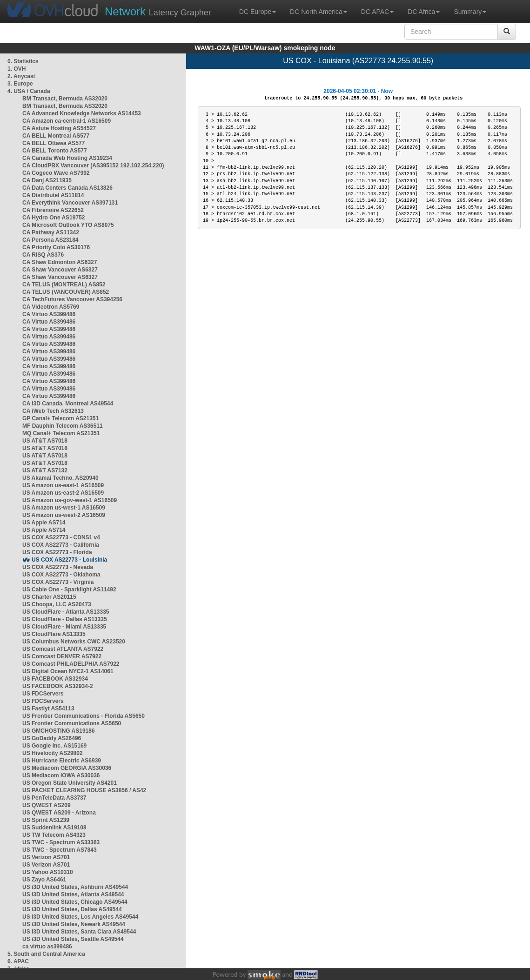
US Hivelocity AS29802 (53, 753)
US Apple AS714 (44, 523)
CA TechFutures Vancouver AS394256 (72, 299)
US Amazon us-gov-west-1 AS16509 (70, 500)
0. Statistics (23, 61)
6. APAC (18, 961)
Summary (470, 12)
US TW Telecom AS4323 (54, 835)
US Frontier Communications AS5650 (72, 723)
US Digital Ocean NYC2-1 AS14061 (68, 671)
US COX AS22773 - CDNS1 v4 (61, 537)
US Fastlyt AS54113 (48, 709)
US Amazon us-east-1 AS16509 (63, 485)
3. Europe (20, 84)
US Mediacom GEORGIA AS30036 (67, 768)
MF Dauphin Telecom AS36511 (63, 426)
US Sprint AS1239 (46, 820)
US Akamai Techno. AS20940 (60, 478)
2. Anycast (21, 76)
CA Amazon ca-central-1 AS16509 (67, 121)
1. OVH (17, 69)
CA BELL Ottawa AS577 (54, 143)
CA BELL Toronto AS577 (55, 151)
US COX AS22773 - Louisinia (69, 560)
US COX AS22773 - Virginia (58, 582)
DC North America (319, 12)
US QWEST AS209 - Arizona (59, 813)
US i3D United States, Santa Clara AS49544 (79, 932)
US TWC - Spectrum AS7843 (60, 850)
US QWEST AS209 (47, 805)
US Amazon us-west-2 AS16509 (64, 515)
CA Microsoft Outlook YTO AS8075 (68, 225)
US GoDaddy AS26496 (52, 738)
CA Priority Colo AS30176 (56, 247)
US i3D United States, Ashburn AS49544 (75, 887)
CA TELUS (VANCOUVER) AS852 (66, 292)
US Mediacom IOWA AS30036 (61, 775)
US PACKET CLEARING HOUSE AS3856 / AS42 (84, 790)
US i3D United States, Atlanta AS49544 (73, 894)
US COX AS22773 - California (61, 545)
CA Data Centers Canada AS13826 (67, 188)
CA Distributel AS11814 (53, 195)
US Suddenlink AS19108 (54, 828)
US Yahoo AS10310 (48, 872)
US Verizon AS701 (46, 857)
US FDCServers (43, 694)
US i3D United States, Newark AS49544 (74, 924)
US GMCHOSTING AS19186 (59, 731)
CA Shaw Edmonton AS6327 (60, 262)
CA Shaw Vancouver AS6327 (60, 270)
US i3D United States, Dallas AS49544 (72, 909)
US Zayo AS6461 (44, 880)
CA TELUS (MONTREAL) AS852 (64, 285)
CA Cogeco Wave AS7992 (56, 173)
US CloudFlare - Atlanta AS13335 (66, 612)
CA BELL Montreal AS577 (56, 136)
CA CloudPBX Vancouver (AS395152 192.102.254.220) (93, 166)
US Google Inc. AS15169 (54, 746)
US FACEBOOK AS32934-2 (58, 686)
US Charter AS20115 (49, 597)
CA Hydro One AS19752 (54, 218)
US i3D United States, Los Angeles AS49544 (80, 917)
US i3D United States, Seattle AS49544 (73, 939)
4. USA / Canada (29, 91)
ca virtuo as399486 (47, 947)
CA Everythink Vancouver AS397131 (70, 203)
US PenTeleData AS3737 (54, 798)
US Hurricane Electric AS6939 (62, 761)
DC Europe (258, 12)
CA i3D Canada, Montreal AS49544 (68, 404)
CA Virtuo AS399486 (49, 314)
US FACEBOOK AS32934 (55, 679)
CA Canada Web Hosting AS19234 (67, 158)
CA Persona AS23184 (50, 240)
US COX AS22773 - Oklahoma (61, 575)
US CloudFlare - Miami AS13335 (64, 627)
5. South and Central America (46, 954)
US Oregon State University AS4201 (70, 783)
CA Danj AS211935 (47, 180)
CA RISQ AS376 (43, 255)
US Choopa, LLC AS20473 (57, 604)
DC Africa (424, 12)
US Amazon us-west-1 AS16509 (64, 508)
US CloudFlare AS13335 (54, 634)
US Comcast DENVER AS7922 (62, 656)
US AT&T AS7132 (45, 470)
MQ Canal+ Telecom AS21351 (61, 433)
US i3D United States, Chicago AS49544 (75, 902)
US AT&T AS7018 (45, 441)
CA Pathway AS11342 (51, 232)
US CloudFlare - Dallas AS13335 (65, 619)
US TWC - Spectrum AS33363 (61, 842)
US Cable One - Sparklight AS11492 (69, 589)
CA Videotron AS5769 (51, 307)
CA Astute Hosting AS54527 (59, 128)
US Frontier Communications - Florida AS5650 (84, 716)
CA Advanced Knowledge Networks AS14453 (82, 113)
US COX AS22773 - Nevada (58, 567)
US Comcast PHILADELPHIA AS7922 (71, 664)
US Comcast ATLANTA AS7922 (63, 649)
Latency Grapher (158, 11)
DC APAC (377, 12)
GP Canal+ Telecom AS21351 (60, 418)
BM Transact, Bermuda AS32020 (65, 99)
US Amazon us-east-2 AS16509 (63, 493)
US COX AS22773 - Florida (57, 552)
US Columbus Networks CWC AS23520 (74, 642)
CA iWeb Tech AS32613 (53, 411)
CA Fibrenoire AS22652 (53, 210)
